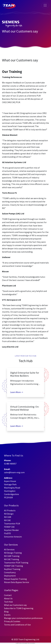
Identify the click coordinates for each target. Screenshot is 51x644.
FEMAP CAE (9, 527)
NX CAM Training (12, 556)
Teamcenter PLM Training (16, 563)
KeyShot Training (12, 569)
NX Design (9, 514)
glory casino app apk (23, 643)
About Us (8, 598)
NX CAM (8, 517)
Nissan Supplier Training (15, 579)
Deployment (10, 576)
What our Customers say (15, 605)
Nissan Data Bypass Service (17, 582)
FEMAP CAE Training (14, 566)
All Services (9, 549)
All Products (10, 510)
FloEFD (7, 533)
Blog (6, 612)
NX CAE (7, 520)
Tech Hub (8, 602)
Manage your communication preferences (23, 618)
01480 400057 (10, 464)
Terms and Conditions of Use (17, 625)
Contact (8, 595)
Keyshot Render (11, 530)
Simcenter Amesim (13, 537)
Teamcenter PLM (12, 524)
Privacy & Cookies (12, 621)
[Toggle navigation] (45, 5)
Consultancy (10, 572)
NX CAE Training (12, 559)
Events (7, 615)
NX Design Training (13, 553)
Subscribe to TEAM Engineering (19, 608)
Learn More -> (17, 392)
